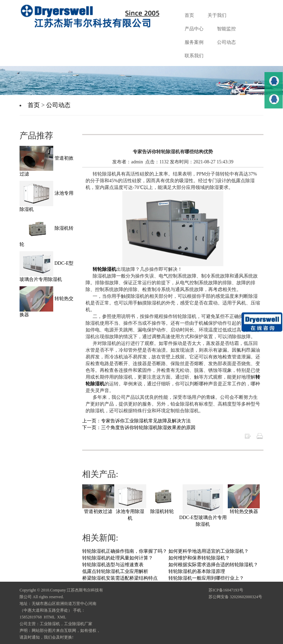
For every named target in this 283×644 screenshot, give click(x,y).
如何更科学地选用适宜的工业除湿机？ (209, 551)
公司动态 (58, 105)
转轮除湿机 (104, 269)
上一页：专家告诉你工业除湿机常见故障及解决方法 (136, 421)
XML (62, 617)
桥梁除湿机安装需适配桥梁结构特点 (120, 578)
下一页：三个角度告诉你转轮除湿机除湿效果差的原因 (139, 428)
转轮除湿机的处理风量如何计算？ (118, 558)
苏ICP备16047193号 (226, 590)
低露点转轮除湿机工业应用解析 (115, 571)
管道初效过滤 (98, 511)
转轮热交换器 (244, 511)
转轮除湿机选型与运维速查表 (113, 565)
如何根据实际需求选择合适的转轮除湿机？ (213, 565)
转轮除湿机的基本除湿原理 (197, 571)
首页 (34, 105)
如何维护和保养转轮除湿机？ (199, 558)
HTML (50, 617)
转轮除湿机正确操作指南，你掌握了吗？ (125, 551)
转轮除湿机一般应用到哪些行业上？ (206, 578)
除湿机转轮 (162, 511)
